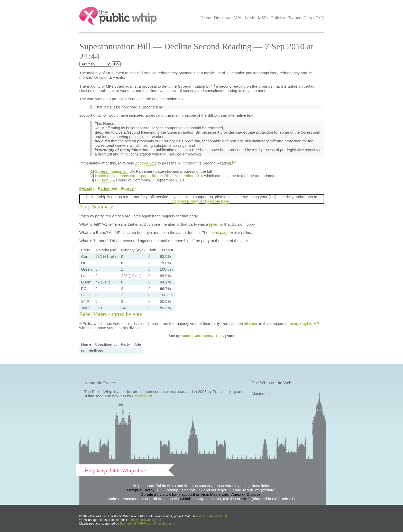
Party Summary (96, 207)
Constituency (203, 336)
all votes (251, 323)
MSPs (263, 18)
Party (220, 336)
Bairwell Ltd (142, 396)
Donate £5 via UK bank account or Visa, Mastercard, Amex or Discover (201, 494)
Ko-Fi (246, 499)
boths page (219, 232)
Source (127, 188)
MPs (238, 18)
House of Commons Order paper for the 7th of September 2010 (149, 176)
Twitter (294, 18)
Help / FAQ (314, 18)
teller (213, 224)
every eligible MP (305, 323)
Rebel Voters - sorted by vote (111, 314)
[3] (234, 162)
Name (186, 336)
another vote (146, 163)
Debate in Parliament (98, 188)
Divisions (222, 18)
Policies (278, 18)
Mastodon (260, 394)
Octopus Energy (186, 201)
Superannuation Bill (112, 171)
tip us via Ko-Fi (218, 201)
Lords (250, 18)
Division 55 (104, 180)
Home (205, 18)
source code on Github (211, 516)
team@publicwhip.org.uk (145, 520)
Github (186, 499)
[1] (213, 85)
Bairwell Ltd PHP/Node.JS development (147, 524)
